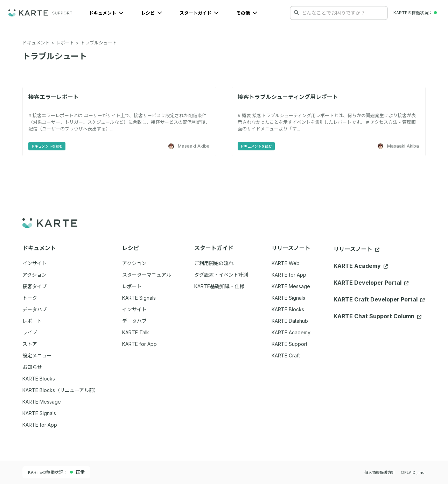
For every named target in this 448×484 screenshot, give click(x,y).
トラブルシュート (99, 43)
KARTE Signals (288, 298)
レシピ (152, 13)
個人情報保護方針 (380, 472)
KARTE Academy (291, 332)
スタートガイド (199, 13)
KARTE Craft (286, 355)
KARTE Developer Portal (371, 283)
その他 (247, 13)
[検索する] (296, 13)
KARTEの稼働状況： (56, 472)
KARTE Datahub (290, 321)
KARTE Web (286, 263)
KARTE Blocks (288, 309)
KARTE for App (289, 275)
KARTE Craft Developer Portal (379, 299)
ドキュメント (106, 13)
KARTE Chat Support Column (377, 316)
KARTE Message (291, 286)
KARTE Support (289, 344)
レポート (65, 43)
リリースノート (356, 249)
